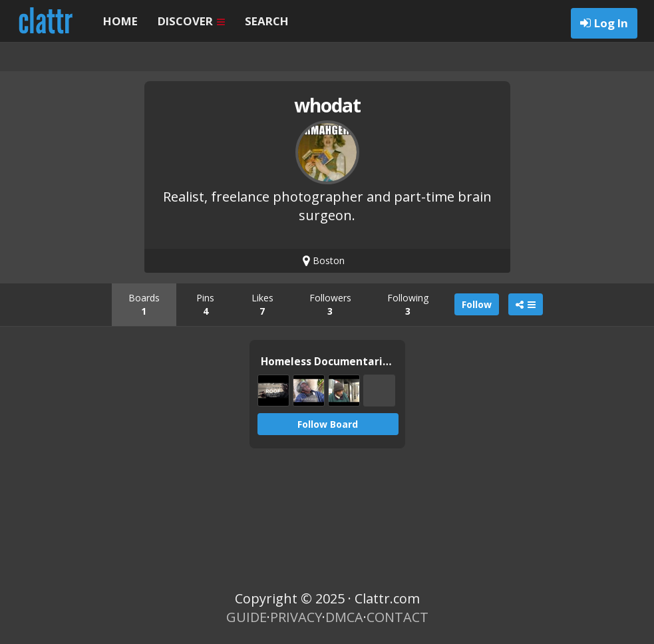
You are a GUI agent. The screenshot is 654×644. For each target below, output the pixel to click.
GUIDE (246, 617)
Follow (477, 304)
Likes (262, 304)
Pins (205, 304)
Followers (330, 304)
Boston (324, 260)
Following (408, 304)
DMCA (344, 617)
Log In (611, 23)
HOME (120, 21)
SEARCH (267, 21)
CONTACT (398, 617)
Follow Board (328, 424)
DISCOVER (191, 21)
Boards (144, 304)
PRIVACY (296, 617)
